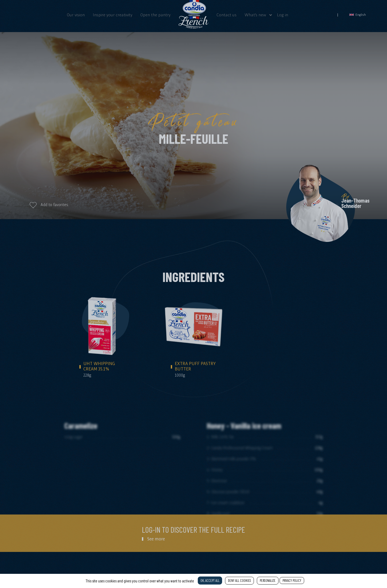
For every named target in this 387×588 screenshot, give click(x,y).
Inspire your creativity (113, 15)
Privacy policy (292, 581)
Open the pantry (155, 15)
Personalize (268, 581)
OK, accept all (210, 581)
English (358, 15)
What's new (255, 15)
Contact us (227, 15)
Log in (282, 15)
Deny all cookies (239, 581)
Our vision (76, 15)
